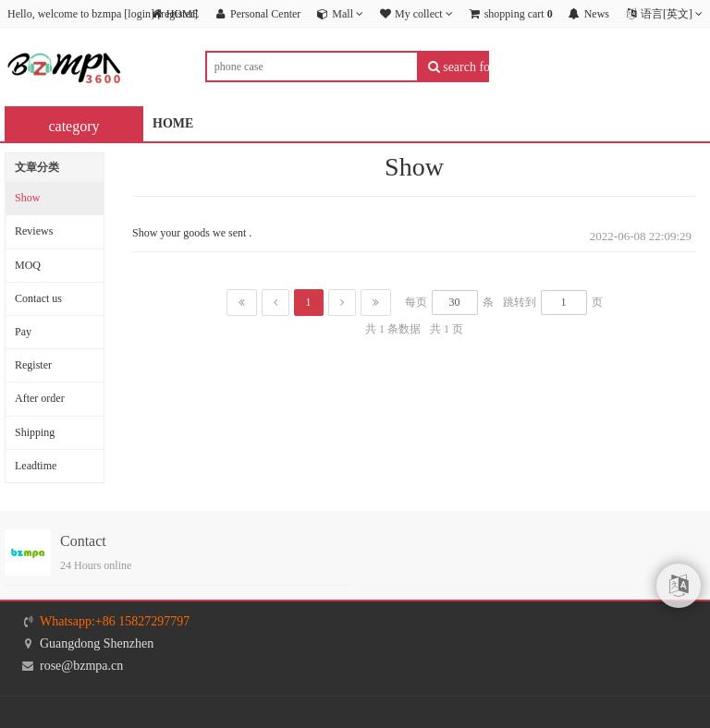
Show (27, 198)
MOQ (28, 265)
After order (40, 398)
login (139, 14)
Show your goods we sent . (192, 233)
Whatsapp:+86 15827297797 (115, 621)
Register (33, 365)
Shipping (35, 432)
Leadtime (36, 466)
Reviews (34, 231)
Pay (23, 332)
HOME (173, 123)
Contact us (38, 298)
